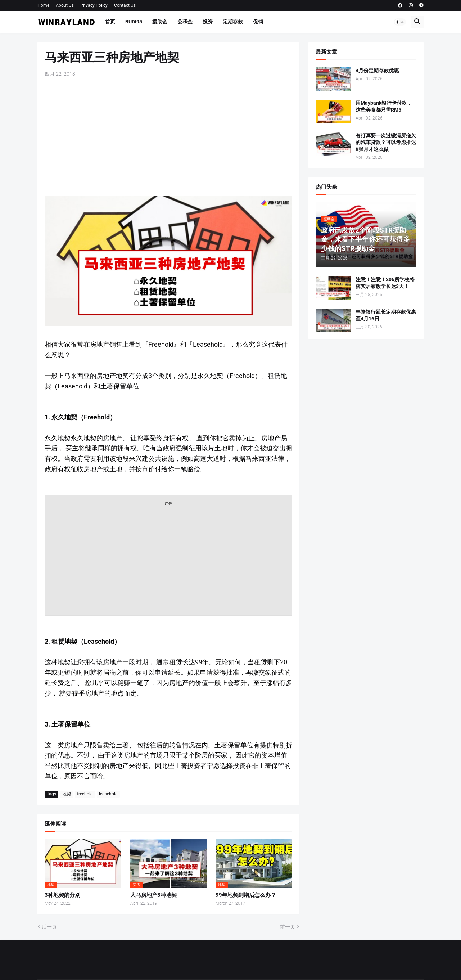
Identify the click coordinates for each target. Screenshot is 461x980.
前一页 (288, 927)
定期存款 (233, 22)
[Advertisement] (168, 137)
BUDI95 (134, 22)
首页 (110, 22)
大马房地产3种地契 (153, 895)
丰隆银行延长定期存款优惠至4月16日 (386, 315)
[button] (400, 22)
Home (43, 5)
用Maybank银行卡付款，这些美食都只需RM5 (384, 106)
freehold (85, 794)
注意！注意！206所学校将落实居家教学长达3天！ (385, 283)
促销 (258, 22)
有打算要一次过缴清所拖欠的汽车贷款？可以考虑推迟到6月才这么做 (386, 142)
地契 (67, 794)
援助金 (160, 22)
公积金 (185, 22)
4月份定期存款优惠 (377, 71)
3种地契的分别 (62, 895)
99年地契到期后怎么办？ (246, 895)
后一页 (49, 927)
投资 (208, 22)
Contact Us (125, 5)
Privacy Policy (94, 5)
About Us (65, 5)
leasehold (108, 794)
